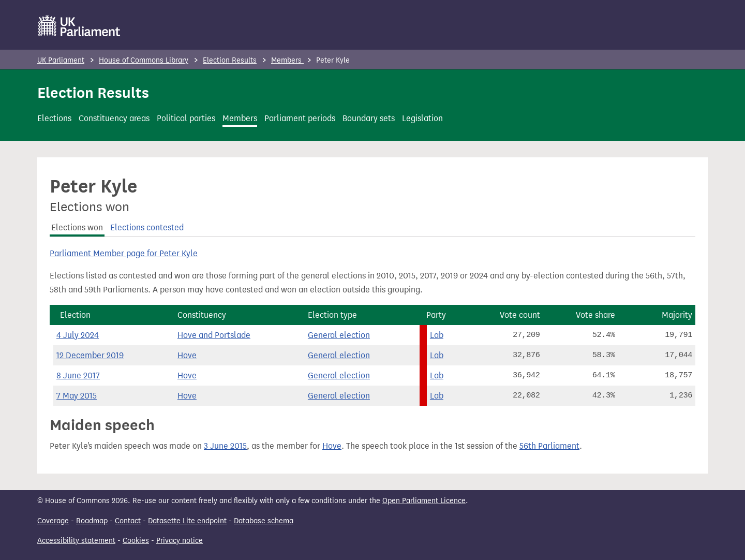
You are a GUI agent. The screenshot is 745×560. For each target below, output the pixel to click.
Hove (187, 355)
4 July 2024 (78, 335)
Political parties (186, 118)
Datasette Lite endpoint (187, 521)
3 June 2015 (225, 446)
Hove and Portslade (214, 335)
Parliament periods (300, 118)
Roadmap (92, 521)
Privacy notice (180, 541)
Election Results (230, 60)
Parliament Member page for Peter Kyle (124, 253)
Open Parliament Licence (424, 501)
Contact (128, 521)
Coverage (53, 521)
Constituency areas (114, 118)
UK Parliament (61, 60)
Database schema (264, 521)
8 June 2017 (78, 375)
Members (287, 60)
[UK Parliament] (79, 26)
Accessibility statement (76, 541)
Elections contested (147, 227)
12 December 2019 (90, 355)
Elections (54, 118)
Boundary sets (369, 118)
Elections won (77, 227)
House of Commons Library (144, 60)
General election (339, 335)
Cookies (136, 541)
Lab (437, 335)
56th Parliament (549, 446)
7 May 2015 (77, 396)
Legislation (422, 118)
